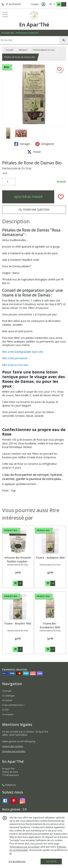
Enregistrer (45, 144)
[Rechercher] (64, 40)
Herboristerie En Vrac (17, 168)
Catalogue (8, 696)
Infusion (23, 50)
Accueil (9, 50)
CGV (5, 710)
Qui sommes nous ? (13, 705)
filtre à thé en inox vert (15, 365)
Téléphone (9, 785)
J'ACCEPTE (51, 861)
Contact (35, 4)
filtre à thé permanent (15, 358)
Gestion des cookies (13, 746)
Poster (34, 152)
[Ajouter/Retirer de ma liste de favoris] (61, 197)
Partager (22, 144)
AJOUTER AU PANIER (28, 197)
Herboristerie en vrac (44, 50)
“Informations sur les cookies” (25, 847)
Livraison (8, 714)
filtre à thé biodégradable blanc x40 (22, 352)
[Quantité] (9, 182)
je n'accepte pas (17, 861)
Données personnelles (14, 751)
